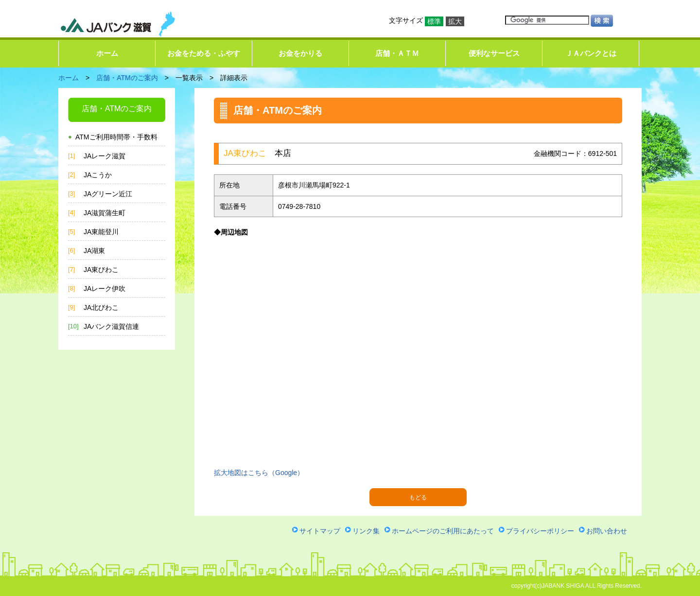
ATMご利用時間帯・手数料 (116, 137)
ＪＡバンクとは (591, 53)
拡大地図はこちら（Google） (259, 473)
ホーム (107, 53)
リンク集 (366, 531)
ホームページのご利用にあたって (443, 531)
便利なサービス (494, 53)
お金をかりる (300, 53)
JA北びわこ (101, 307)
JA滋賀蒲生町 (105, 213)
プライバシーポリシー (540, 531)
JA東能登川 (101, 232)
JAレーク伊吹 (105, 289)
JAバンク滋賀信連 (111, 326)
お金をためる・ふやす (204, 53)
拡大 (455, 21)
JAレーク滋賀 (105, 156)
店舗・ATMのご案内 (127, 78)
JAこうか (98, 175)
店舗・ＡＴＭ (397, 53)
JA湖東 (94, 251)
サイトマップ (320, 531)
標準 (434, 21)
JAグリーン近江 (108, 194)
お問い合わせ (607, 531)
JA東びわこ (101, 270)
